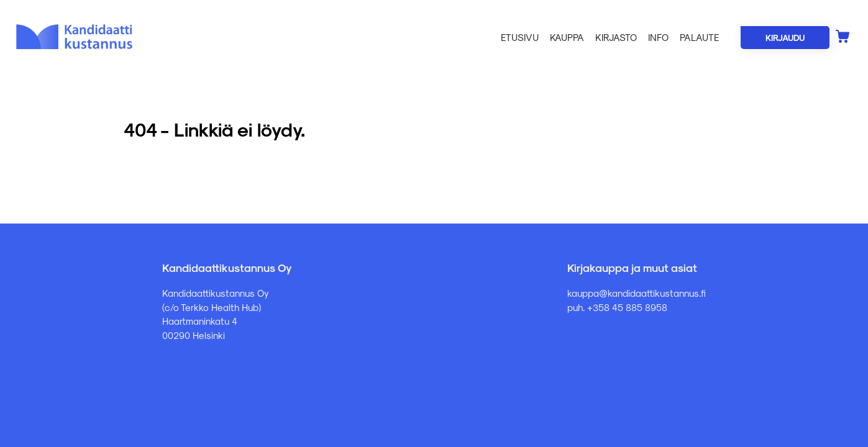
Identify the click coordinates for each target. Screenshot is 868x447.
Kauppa (567, 37)
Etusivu (520, 37)
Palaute (699, 37)
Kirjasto (616, 37)
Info (658, 37)
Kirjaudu (785, 38)
